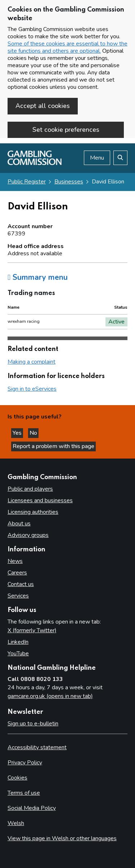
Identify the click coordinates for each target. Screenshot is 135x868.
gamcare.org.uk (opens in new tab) (50, 696)
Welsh (16, 823)
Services (18, 596)
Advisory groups (28, 535)
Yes (18, 433)
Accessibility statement (37, 747)
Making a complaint (31, 362)
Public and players (30, 489)
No (34, 433)
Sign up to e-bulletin (33, 724)
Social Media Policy (32, 808)
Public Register (27, 182)
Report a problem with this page (53, 446)
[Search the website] (120, 158)
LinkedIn (18, 642)
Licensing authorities (33, 512)
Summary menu (38, 277)
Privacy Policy (25, 763)
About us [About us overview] (19, 524)
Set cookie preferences (66, 130)
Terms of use (24, 793)
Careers (17, 573)
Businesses (69, 182)
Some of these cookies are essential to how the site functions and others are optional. (67, 47)
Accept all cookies (43, 106)
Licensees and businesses (40, 500)
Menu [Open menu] (97, 158)
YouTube (18, 654)
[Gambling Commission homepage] (35, 163)
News (15, 561)
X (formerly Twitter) (32, 630)
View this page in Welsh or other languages (62, 838)
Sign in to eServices (32, 389)
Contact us (21, 584)
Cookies (17, 778)
